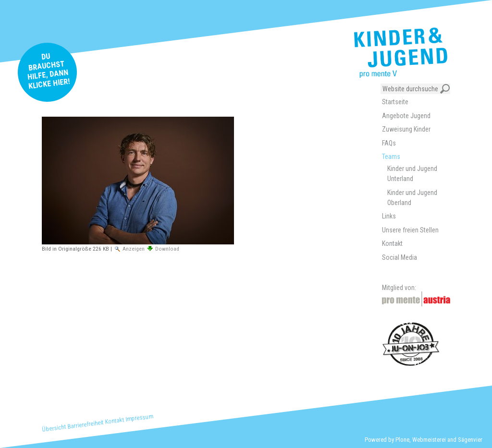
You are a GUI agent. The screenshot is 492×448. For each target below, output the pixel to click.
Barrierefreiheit (86, 424)
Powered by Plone (387, 440)
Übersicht (54, 428)
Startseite (395, 102)
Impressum (139, 418)
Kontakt (115, 421)
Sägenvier (470, 440)
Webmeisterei (429, 440)
